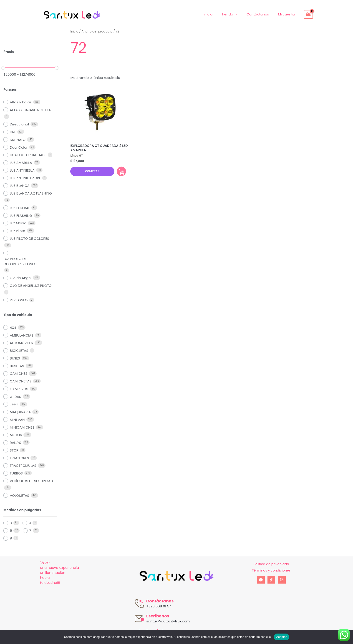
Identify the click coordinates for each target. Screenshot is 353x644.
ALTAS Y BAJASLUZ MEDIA (30, 110)
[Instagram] (282, 580)
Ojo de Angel (21, 278)
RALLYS (15, 443)
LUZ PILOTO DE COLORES (29, 238)
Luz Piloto (18, 231)
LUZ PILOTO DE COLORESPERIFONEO (20, 261)
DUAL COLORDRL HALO (28, 155)
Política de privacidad (271, 564)
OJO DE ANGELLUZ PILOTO (31, 286)
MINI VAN (17, 420)
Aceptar (281, 637)
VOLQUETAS (19, 495)
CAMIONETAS (21, 381)
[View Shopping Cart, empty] (308, 14)
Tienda (233, 14)
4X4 (13, 328)
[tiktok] (271, 580)
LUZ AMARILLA (21, 163)
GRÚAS (15, 397)
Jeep (14, 404)
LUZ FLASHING (21, 216)
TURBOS (16, 473)
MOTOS (16, 435)
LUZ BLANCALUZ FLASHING (31, 193)
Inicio (216, 14)
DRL (13, 132)
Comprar (90, 172)
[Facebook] (261, 580)
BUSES (15, 358)
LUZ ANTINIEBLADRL (25, 178)
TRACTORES (19, 458)
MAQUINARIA (20, 412)
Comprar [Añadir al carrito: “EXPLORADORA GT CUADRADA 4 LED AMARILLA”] (119, 172)
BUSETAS (17, 366)
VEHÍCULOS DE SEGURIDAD (31, 481)
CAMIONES (19, 373)
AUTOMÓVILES (21, 343)
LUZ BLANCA (20, 186)
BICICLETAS (19, 351)
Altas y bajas (21, 102)
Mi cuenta (287, 14)
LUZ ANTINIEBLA (22, 170)
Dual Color (19, 147)
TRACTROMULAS (23, 466)
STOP (14, 450)
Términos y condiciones (271, 570)
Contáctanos (261, 14)
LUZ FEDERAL (20, 208)
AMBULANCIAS (22, 335)
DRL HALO (18, 140)
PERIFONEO (19, 300)
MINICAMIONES (22, 427)
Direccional (19, 124)
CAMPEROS (19, 389)
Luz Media (18, 223)
